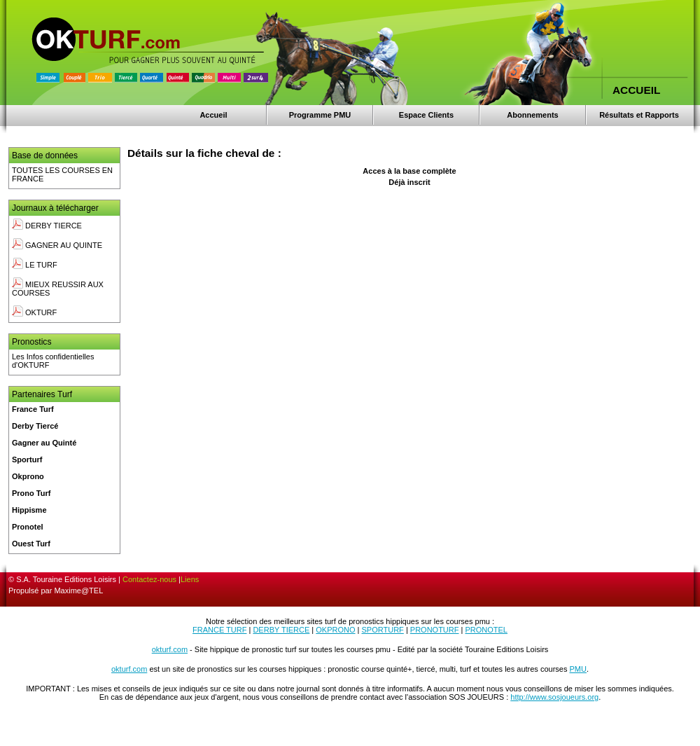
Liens (190, 579)
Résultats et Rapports (639, 115)
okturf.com (170, 649)
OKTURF (34, 312)
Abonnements (532, 115)
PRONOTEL (486, 630)
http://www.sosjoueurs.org (554, 697)
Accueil (213, 115)
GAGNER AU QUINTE (57, 245)
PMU (578, 669)
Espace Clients (426, 115)
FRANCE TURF (219, 630)
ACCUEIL (636, 90)
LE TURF (35, 265)
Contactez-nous (149, 579)
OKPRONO (335, 630)
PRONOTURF (435, 630)
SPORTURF (383, 630)
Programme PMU (320, 115)
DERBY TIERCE (47, 226)
